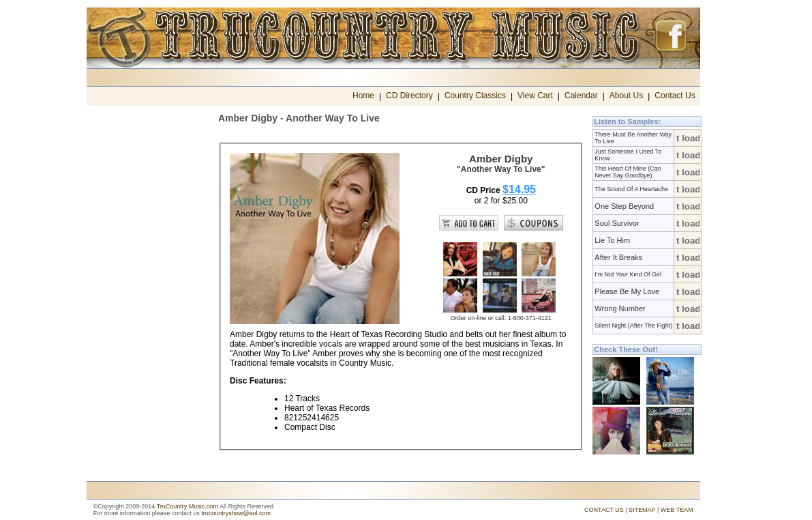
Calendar (581, 96)
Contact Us (675, 96)
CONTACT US (604, 510)
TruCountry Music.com (187, 506)
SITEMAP (642, 510)
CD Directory (409, 96)
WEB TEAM (677, 510)
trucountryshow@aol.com (236, 513)
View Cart (535, 96)
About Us (626, 96)
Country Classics (475, 96)
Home (363, 96)
